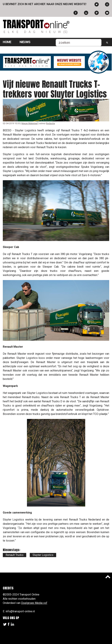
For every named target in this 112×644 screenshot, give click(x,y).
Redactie (50, 123)
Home (7, 42)
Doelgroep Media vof (34, 603)
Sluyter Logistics (43, 555)
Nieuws (25, 42)
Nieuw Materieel (30, 123)
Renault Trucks (15, 555)
